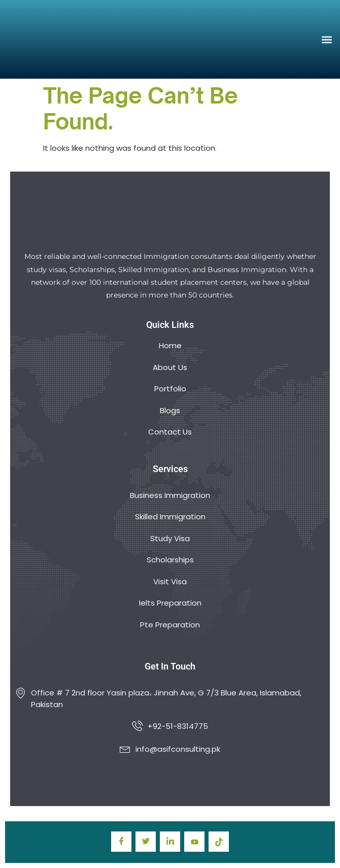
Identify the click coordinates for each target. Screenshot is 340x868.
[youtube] (194, 842)
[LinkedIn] (170, 842)
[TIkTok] (219, 842)
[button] (327, 39)
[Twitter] (146, 842)
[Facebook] (121, 842)
